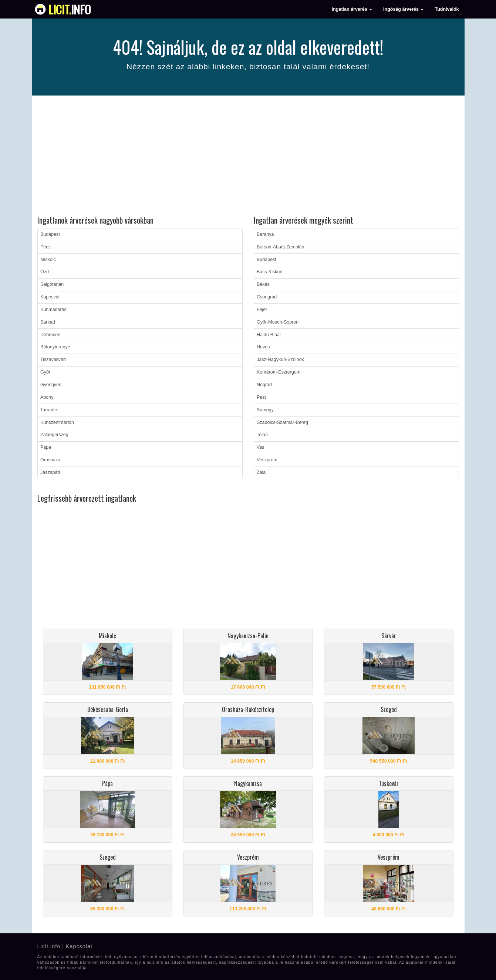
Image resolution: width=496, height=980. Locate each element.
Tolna (262, 435)
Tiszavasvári (53, 359)
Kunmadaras (53, 310)
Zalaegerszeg (54, 435)
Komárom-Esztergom (279, 372)
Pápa (46, 447)
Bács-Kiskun (269, 272)
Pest (261, 397)
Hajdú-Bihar (269, 335)
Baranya (265, 234)
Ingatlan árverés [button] (352, 9)
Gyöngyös (51, 385)
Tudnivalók (447, 9)
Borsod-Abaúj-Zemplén (281, 247)
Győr (45, 372)
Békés (263, 284)
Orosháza (50, 460)
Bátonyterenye (55, 347)
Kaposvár (50, 297)
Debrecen (50, 335)
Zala (261, 472)
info (70, 9)
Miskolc (48, 260)
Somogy (265, 410)
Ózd (45, 272)
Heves (263, 347)
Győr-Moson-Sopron (278, 322)
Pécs (45, 247)
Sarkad (48, 322)
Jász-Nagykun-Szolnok (280, 359)
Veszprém (267, 460)
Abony (47, 397)
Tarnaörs (49, 410)
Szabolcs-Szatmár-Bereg (282, 422)
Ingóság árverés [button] (403, 9)
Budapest (50, 234)
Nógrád (264, 385)
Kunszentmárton (57, 422)
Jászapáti (50, 472)
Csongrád (267, 297)
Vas (261, 447)
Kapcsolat (79, 946)
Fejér (262, 310)
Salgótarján (52, 284)
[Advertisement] (248, 157)
